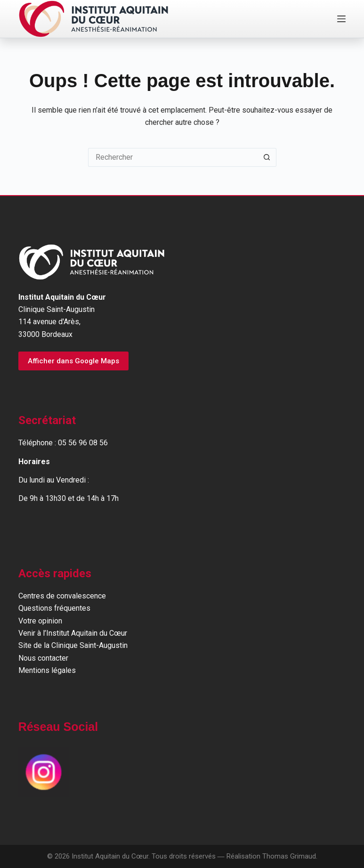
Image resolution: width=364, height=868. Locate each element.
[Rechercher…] (173, 157)
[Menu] (341, 19)
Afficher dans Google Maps (73, 361)
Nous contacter (43, 658)
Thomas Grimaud (289, 856)
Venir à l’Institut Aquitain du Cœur (73, 633)
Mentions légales (47, 670)
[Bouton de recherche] (267, 157)
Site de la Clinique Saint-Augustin (73, 645)
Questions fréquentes (54, 608)
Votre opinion (40, 621)
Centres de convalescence (62, 596)
